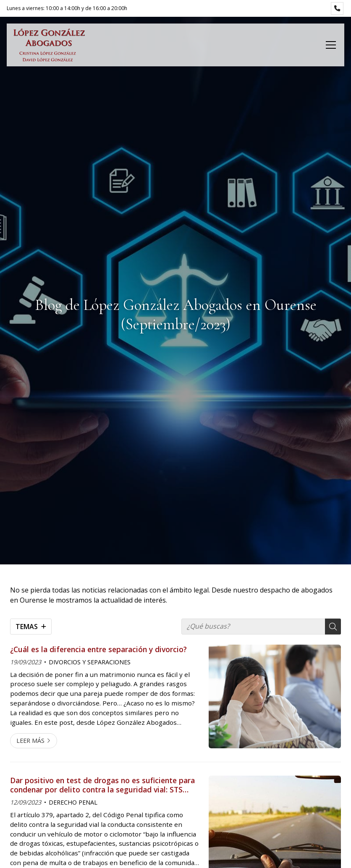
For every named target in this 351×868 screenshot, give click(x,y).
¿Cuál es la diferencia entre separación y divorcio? (98, 649)
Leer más (30, 741)
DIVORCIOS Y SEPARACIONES (90, 662)
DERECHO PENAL (73, 802)
